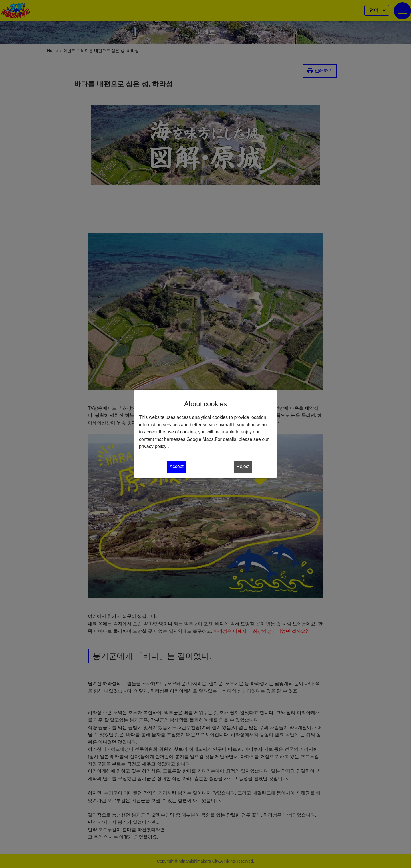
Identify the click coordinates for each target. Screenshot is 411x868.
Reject (243, 466)
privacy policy (153, 446)
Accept (177, 466)
